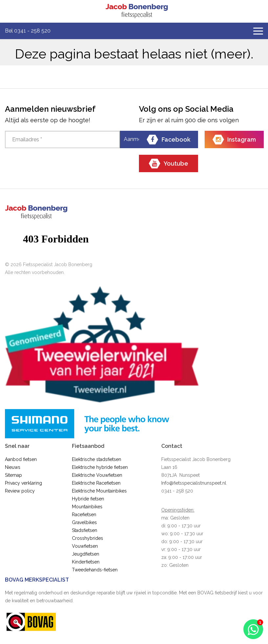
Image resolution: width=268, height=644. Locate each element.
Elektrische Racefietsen (96, 483)
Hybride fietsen (88, 499)
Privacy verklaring (23, 483)
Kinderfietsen (86, 562)
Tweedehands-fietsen (95, 570)
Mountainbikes (87, 507)
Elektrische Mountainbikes (99, 491)
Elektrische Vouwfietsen (97, 475)
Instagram (234, 140)
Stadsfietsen (85, 530)
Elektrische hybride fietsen (100, 467)
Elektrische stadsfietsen (97, 459)
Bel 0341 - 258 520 (28, 31)
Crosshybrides (88, 538)
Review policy (20, 491)
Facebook (169, 140)
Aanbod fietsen (21, 459)
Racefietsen (84, 515)
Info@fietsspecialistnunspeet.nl (194, 483)
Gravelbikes (84, 522)
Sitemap (13, 475)
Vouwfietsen (85, 546)
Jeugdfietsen (86, 554)
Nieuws (13, 467)
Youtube (168, 164)
